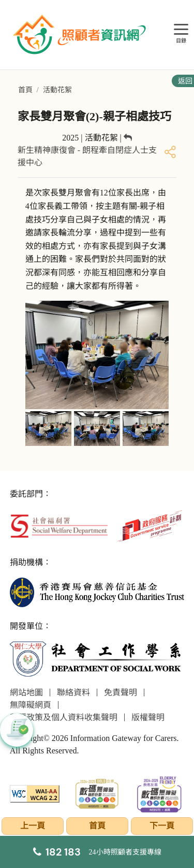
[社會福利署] (59, 525)
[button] (17, 730)
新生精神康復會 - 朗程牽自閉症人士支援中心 (87, 156)
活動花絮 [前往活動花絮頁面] (57, 90)
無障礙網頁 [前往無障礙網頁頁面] (31, 705)
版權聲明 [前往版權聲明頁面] (148, 717)
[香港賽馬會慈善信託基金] (97, 591)
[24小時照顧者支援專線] (97, 852)
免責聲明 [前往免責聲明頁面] (121, 692)
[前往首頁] (81, 35)
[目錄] (181, 30)
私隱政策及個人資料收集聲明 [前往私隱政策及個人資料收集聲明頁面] (64, 717)
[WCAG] (35, 793)
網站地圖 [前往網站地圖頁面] (26, 692)
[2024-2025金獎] (97, 793)
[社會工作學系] (97, 659)
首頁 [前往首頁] (25, 90)
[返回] (128, 138)
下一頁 (162, 826)
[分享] (170, 152)
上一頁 (33, 826)
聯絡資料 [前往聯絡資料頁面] (73, 692)
